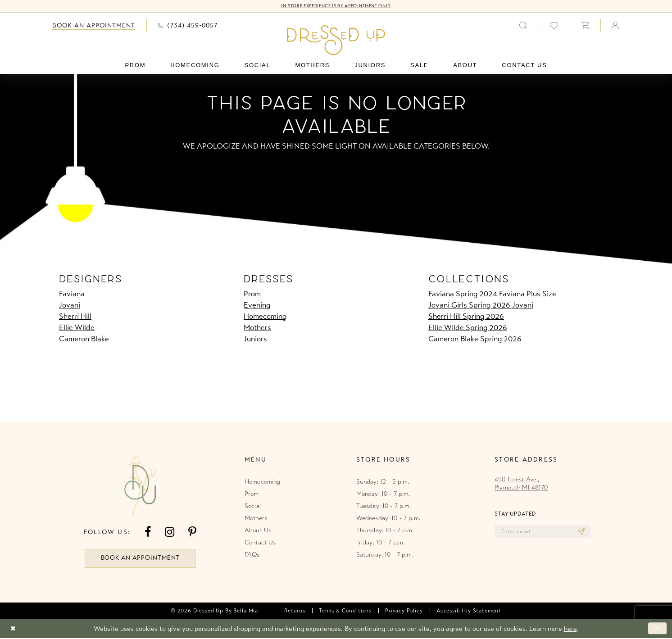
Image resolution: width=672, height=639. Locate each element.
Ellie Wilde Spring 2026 (468, 328)
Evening (257, 305)
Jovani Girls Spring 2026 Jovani (481, 305)
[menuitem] (94, 25)
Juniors (255, 339)
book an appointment (141, 559)
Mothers (257, 328)
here (570, 630)
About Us (258, 530)
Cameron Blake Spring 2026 (475, 339)
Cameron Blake (84, 339)
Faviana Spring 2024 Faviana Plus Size (492, 294)
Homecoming (265, 316)
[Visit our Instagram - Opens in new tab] (170, 532)
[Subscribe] (584, 532)
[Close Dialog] (13, 629)
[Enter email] (544, 532)
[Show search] (523, 25)
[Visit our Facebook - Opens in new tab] (148, 532)
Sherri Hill (75, 316)
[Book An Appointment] (94, 25)
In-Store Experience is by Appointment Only (336, 6)
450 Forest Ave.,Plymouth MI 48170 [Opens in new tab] (521, 483)
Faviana (72, 294)
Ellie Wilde (77, 328)
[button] (585, 25)
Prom (252, 294)
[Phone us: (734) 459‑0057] (188, 25)
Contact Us (260, 542)
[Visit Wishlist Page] (554, 25)
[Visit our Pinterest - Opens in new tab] (192, 532)
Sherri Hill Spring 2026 (466, 316)
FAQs (252, 555)
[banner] (336, 40)
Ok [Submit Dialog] (657, 629)
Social (253, 506)
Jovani (70, 305)
